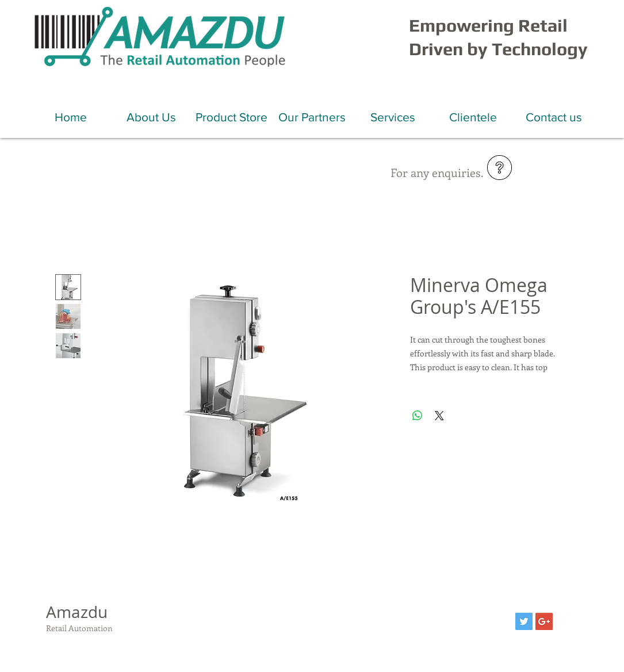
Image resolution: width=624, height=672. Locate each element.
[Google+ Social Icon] (544, 621)
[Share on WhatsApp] (418, 416)
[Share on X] (439, 416)
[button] (151, 117)
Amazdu (77, 612)
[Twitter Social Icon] (524, 621)
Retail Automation (79, 628)
